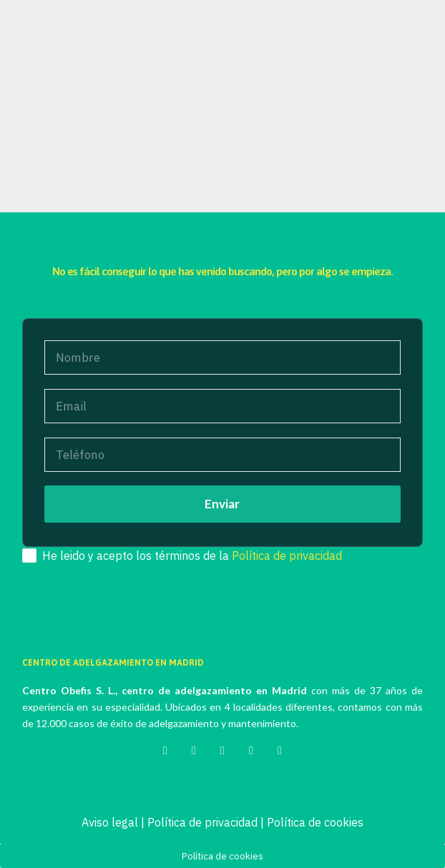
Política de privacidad (287, 556)
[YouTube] (280, 749)
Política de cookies (315, 822)
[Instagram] (222, 749)
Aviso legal (110, 822)
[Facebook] (194, 749)
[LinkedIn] (251, 749)
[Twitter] (165, 749)
